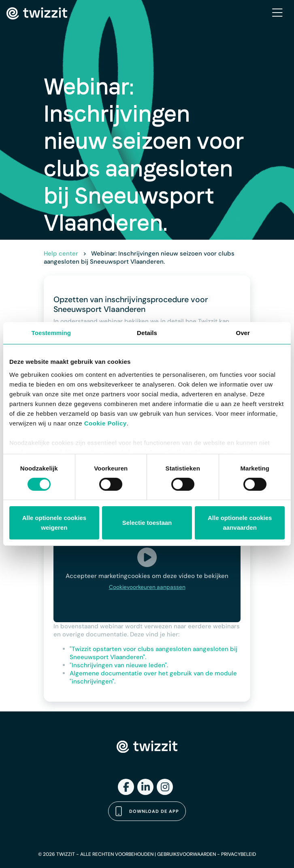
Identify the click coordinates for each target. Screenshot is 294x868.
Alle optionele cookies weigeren (54, 523)
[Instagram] (165, 787)
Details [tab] (147, 333)
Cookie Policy (105, 423)
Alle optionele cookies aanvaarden (240, 523)
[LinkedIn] (145, 787)
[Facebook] (126, 787)
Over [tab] (243, 333)
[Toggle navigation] (277, 13)
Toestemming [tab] (51, 333)
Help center (61, 254)
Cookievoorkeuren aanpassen (147, 587)
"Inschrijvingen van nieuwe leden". (119, 665)
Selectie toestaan (147, 523)
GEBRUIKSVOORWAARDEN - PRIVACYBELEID (207, 854)
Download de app (147, 811)
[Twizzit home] (37, 13)
